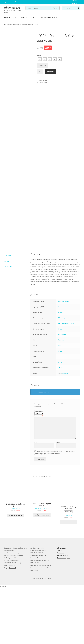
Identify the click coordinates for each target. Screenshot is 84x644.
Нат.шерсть (62, 390)
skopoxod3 (12, 624)
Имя (36, 498)
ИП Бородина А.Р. (64, 357)
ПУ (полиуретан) (63, 374)
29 (50, 59)
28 (45, 59)
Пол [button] (15, 17)
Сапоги (60, 363)
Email (59, 498)
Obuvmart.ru (12, 8)
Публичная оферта (64, 614)
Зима (59, 402)
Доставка (9, 2)
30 (55, 59)
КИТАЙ (60, 424)
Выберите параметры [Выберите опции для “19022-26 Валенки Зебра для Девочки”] (16, 571)
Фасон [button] (7, 17)
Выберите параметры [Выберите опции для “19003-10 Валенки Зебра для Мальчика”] (42, 571)
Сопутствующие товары (48, 17)
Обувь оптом (61, 604)
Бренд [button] (24, 17)
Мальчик (61, 396)
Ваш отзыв (39, 472)
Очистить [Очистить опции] (43, 65)
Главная (8, 24)
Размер (39, 55)
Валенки (61, 368)
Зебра (14, 24)
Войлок (60, 385)
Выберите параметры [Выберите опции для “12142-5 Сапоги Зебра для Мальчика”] (68, 578)
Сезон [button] (33, 17)
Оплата (17, 2)
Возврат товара (28, 2)
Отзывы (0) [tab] (8, 323)
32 (60, 59)
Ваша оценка (39, 467)
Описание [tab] (7, 312)
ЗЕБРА (60, 418)
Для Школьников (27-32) (66, 379)
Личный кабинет (75, 2)
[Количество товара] (40, 71)
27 (40, 59)
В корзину (50, 71)
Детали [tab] (6, 317)
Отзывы (39, 2)
